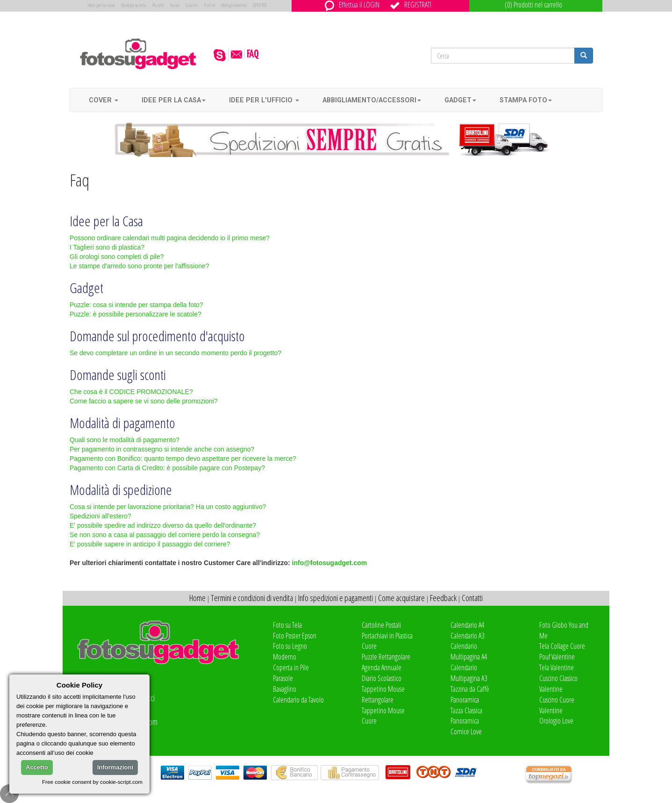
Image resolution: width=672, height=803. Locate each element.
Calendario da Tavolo (298, 700)
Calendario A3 (467, 636)
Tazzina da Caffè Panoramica (470, 694)
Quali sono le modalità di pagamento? (125, 440)
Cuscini (192, 5)
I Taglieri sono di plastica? (107, 247)
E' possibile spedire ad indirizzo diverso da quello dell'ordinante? (163, 525)
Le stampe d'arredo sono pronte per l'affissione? (139, 266)
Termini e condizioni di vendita (252, 598)
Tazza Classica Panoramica (466, 716)
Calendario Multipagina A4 (469, 651)
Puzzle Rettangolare (386, 657)
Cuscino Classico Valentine (558, 684)
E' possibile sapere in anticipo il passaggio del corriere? (150, 544)
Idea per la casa (101, 5)
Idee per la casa (174, 100)
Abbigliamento (234, 5)
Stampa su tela (134, 5)
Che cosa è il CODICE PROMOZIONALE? (131, 392)
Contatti (472, 598)
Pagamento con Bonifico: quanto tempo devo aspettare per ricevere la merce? (183, 459)
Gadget (460, 100)
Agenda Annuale (382, 667)
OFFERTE (260, 5)
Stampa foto (526, 100)
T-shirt (210, 5)
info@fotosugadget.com (330, 563)
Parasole (283, 678)
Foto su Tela (287, 625)
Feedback (443, 598)
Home (197, 598)
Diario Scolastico (382, 678)
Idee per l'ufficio (264, 100)
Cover (104, 100)
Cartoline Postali (381, 625)
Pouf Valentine (557, 657)
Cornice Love (466, 731)
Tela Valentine (557, 667)
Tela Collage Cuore (562, 646)
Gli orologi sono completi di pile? (117, 257)
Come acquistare (401, 598)
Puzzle (158, 5)
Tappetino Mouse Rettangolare (383, 694)
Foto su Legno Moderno (290, 651)
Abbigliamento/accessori (372, 100)
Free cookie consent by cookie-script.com (92, 782)
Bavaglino (285, 689)
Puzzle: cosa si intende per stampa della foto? (136, 305)
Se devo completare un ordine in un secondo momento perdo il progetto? (175, 353)
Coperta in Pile (291, 667)
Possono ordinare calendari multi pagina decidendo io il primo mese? (170, 238)
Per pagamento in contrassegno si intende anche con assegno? (162, 449)
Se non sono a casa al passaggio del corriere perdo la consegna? (165, 535)
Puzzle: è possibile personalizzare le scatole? (136, 314)
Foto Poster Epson (295, 636)
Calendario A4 (467, 625)
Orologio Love (556, 721)
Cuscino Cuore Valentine (557, 705)
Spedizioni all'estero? (100, 516)
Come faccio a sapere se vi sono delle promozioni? (144, 401)
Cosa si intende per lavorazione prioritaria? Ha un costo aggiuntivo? (168, 507)
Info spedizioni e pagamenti (336, 598)
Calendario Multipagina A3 (469, 673)
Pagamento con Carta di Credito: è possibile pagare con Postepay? (167, 468)
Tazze (175, 5)
